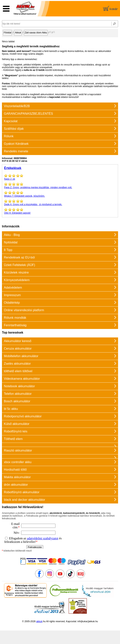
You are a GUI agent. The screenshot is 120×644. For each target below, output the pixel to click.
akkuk (39, 621)
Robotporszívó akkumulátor (23, 416)
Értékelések (13, 168)
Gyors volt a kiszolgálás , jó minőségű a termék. (60, 203)
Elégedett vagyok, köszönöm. (60, 194)
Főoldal (7, 33)
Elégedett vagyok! (60, 211)
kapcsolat (55, 97)
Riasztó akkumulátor (18, 450)
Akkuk (18, 33)
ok (60, 177)
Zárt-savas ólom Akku (36, 33)
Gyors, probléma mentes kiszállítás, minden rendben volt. (60, 186)
